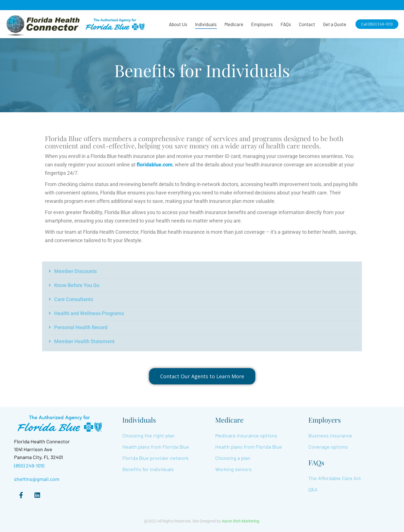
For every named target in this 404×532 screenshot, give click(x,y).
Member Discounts (75, 271)
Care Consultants (74, 299)
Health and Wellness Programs (89, 313)
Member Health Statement (84, 341)
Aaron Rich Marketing (240, 522)
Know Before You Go (77, 285)
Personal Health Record (81, 327)
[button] (202, 271)
